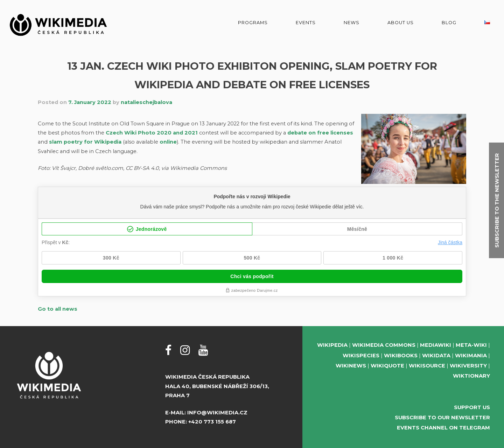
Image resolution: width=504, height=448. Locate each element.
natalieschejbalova (146, 102)
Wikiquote (387, 366)
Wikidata (436, 356)
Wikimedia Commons (384, 345)
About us (401, 23)
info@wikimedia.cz (217, 413)
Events (306, 23)
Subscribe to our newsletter (442, 418)
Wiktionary (471, 376)
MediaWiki (436, 345)
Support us (472, 407)
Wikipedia (332, 345)
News (352, 23)
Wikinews (351, 366)
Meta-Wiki (471, 345)
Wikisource (427, 366)
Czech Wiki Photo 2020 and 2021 (152, 133)
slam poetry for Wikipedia (85, 142)
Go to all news (58, 309)
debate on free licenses (320, 133)
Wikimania (471, 356)
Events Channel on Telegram (443, 428)
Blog (449, 23)
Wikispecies (361, 356)
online (168, 142)
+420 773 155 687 (212, 422)
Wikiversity (468, 366)
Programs (253, 23)
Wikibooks (401, 356)
